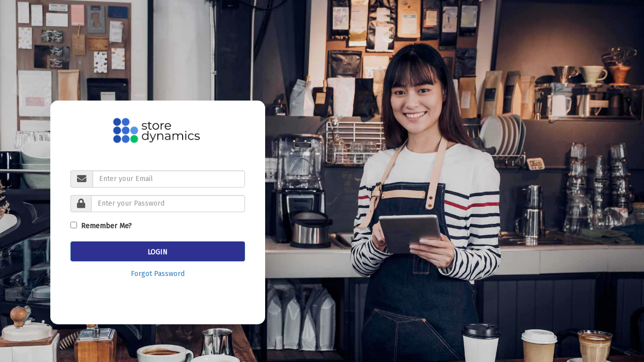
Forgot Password (158, 274)
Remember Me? (104, 226)
